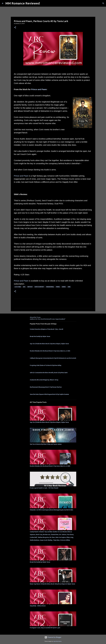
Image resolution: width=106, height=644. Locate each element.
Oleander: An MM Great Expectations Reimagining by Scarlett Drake (51, 510)
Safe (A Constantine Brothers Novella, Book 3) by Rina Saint (49, 373)
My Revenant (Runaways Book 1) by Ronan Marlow (46, 387)
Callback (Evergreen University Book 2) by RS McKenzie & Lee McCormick (53, 358)
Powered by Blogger (53, 637)
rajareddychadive (57, 641)
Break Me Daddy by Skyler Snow (40, 336)
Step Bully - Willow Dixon (38, 606)
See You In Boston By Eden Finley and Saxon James (46, 444)
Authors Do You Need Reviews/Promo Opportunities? (48, 319)
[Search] (103, 3)
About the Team (35, 317)
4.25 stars (18, 287)
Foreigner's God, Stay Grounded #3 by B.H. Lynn (45, 628)
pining (58, 287)
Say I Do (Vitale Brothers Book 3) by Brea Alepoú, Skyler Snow (49, 344)
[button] (15, 28)
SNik (69, 287)
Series (64, 287)
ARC (24, 287)
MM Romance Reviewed (23, 3)
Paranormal (50, 287)
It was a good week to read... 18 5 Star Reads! (44, 488)
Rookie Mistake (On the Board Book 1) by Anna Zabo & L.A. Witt (50, 351)
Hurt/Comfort (39, 287)
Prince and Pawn (39, 89)
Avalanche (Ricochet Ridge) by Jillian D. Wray (44, 380)
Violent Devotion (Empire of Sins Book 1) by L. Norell (46, 329)
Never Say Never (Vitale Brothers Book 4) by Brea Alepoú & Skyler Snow (52, 584)
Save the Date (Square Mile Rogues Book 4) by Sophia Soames (49, 394)
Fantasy (30, 287)
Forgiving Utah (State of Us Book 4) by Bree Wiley (46, 365)
